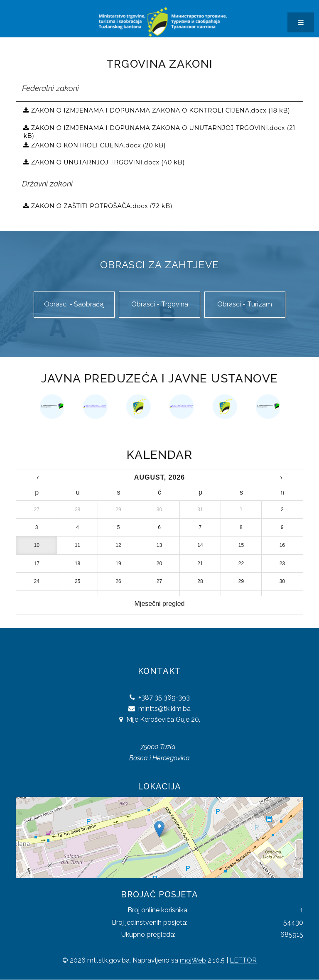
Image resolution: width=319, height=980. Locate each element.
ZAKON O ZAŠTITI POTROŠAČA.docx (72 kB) (101, 206)
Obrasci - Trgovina (160, 304)
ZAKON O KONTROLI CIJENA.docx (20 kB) (97, 145)
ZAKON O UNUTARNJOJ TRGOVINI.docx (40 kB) (107, 162)
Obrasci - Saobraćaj (74, 304)
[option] (52, 407)
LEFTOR (243, 960)
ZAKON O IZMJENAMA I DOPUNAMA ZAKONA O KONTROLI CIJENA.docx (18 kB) (159, 110)
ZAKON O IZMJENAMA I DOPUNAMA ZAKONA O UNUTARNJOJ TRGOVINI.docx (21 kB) (159, 131)
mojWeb (193, 960)
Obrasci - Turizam (245, 304)
